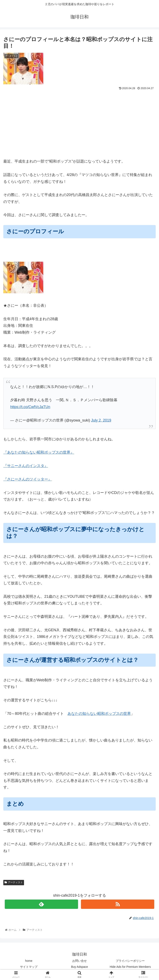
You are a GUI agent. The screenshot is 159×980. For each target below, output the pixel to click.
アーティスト (14, 882)
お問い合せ (79, 961)
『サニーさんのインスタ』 (26, 466)
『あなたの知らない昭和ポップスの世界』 (39, 452)
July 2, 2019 (101, 420)
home (29, 961)
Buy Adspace (79, 967)
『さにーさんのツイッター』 (28, 479)
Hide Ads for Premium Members (130, 967)
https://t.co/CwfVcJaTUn (30, 407)
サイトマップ (29, 967)
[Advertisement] (79, 122)
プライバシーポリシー (130, 961)
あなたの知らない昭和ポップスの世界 (99, 714)
